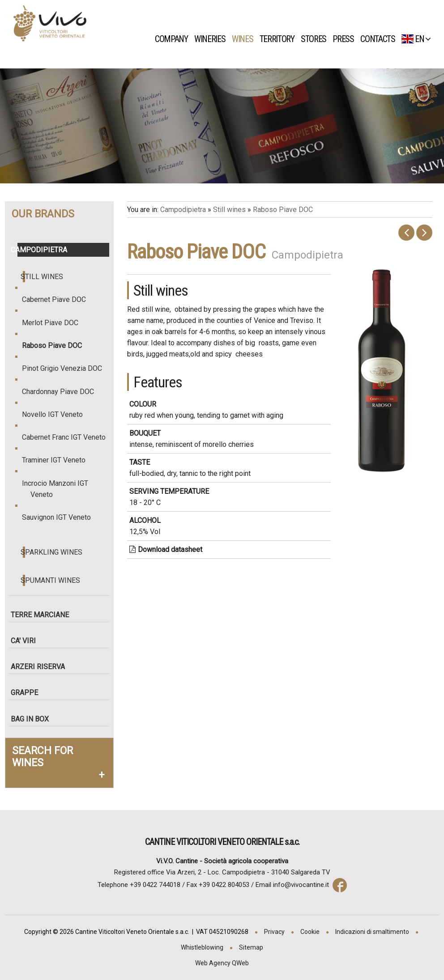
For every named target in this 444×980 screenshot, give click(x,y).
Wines (245, 39)
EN (416, 39)
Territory (280, 39)
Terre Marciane (43, 615)
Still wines (43, 277)
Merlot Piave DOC (54, 323)
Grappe (28, 693)
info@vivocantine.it (301, 885)
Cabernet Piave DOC (58, 299)
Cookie (310, 932)
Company (174, 39)
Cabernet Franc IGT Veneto (68, 437)
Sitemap (251, 947)
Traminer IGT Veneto (58, 460)
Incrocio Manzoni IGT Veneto (59, 489)
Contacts (380, 39)
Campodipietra (43, 250)
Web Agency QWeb (222, 963)
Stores (316, 39)
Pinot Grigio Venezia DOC (66, 368)
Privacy (274, 932)
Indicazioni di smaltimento (372, 932)
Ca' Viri (27, 641)
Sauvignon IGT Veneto (61, 517)
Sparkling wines (53, 552)
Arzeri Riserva (41, 667)
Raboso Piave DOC (56, 346)
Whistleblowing (202, 947)
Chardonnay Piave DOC (62, 392)
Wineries (212, 39)
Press (346, 39)
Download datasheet (166, 549)
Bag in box (33, 719)
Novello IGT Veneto (57, 414)
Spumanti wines (52, 580)
